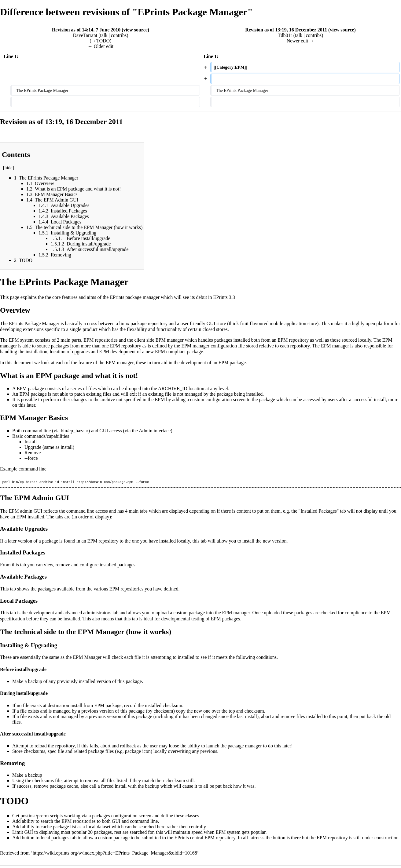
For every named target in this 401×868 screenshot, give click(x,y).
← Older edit (101, 46)
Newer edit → (301, 41)
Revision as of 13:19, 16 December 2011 (286, 30)
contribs (119, 35)
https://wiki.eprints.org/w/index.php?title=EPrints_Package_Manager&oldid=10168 (115, 853)
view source (136, 30)
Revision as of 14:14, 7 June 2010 (86, 30)
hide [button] (9, 168)
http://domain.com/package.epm (105, 482)
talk (104, 35)
